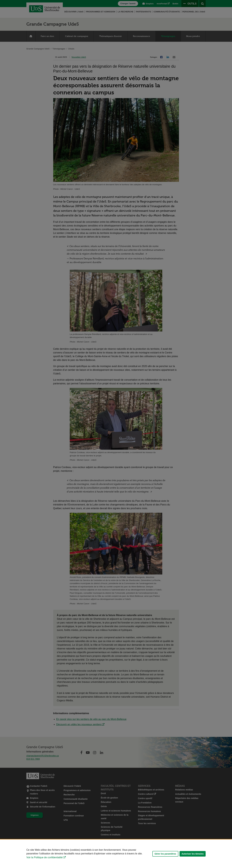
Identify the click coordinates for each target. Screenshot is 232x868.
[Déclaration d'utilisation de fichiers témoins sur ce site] (116, 854)
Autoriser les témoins (193, 854)
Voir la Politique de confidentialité (45, 857)
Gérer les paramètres (165, 854)
